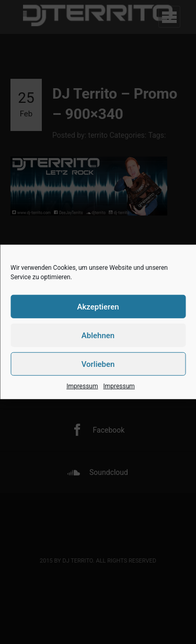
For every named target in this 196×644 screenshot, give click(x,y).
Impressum (82, 386)
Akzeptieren (98, 306)
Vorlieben (98, 364)
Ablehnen (98, 335)
